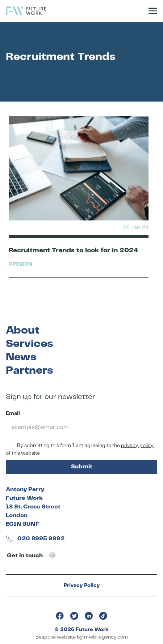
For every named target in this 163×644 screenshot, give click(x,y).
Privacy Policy (82, 585)
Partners (29, 371)
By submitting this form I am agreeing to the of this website (80, 448)
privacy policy (137, 446)
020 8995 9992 (35, 539)
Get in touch (31, 555)
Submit (82, 467)
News (21, 357)
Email (13, 413)
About (23, 330)
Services (29, 344)
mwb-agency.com (106, 637)
